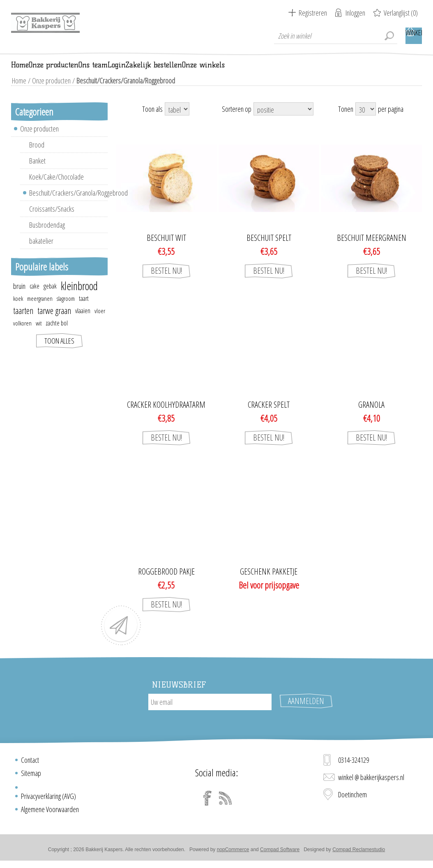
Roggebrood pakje (166, 583)
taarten (23, 322)
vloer (100, 322)
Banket (37, 172)
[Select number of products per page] (366, 120)
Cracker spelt (269, 416)
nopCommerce (233, 853)
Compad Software (280, 853)
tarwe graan (54, 322)
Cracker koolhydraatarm (166, 416)
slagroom (66, 310)
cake (35, 298)
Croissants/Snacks (52, 220)
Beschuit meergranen (372, 249)
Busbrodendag (47, 236)
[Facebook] (207, 801)
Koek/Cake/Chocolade (56, 188)
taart (84, 310)
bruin (19, 298)
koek (18, 310)
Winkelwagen (414, 36)
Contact (30, 763)
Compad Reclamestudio (359, 853)
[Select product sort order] (283, 120)
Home (18, 92)
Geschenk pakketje (269, 583)
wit (39, 335)
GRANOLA (371, 416)
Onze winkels (366, 71)
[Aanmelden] (210, 713)
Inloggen (355, 13)
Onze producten (50, 92)
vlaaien (83, 322)
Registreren (313, 13)
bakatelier (41, 252)
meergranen (40, 310)
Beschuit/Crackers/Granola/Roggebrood (68, 204)
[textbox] (336, 36)
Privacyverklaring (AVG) (48, 799)
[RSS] (226, 801)
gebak (50, 298)
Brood (37, 156)
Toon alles (59, 352)
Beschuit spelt (269, 249)
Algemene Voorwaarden (50, 813)
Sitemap (31, 776)
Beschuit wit (166, 249)
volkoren (22, 335)
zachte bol (57, 335)
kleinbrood (79, 298)
